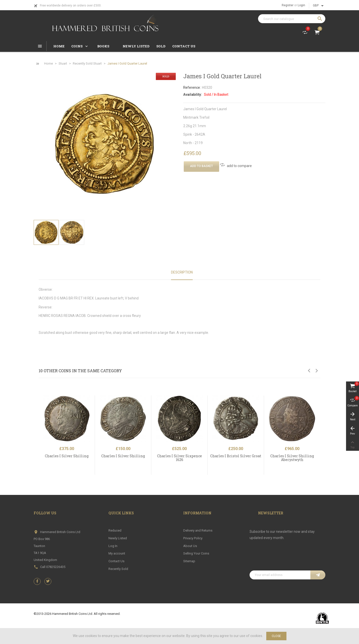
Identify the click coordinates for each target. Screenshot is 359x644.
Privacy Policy (193, 538)
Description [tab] (182, 272)
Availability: (193, 94)
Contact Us (116, 561)
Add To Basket (201, 166)
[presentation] (287, 558)
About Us (190, 546)
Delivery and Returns (198, 530)
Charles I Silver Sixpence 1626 (179, 458)
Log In (113, 546)
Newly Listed (118, 538)
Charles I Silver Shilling (67, 456)
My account (117, 553)
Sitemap (189, 561)
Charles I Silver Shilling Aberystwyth (292, 458)
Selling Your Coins (196, 553)
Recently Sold (118, 569)
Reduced (115, 530)
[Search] (292, 19)
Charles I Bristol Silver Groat (236, 456)
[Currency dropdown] (319, 6)
